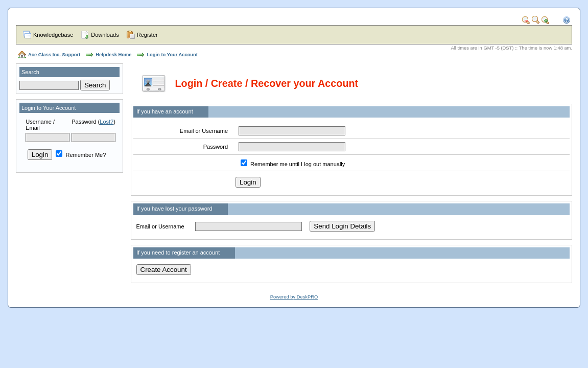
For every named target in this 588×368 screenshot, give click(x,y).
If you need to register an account (178, 252)
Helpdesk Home (113, 55)
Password (84, 122)
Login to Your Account (172, 55)
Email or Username (204, 131)
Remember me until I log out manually (298, 164)
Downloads (105, 35)
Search (30, 72)
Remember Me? (81, 155)
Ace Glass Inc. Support (54, 55)
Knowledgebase (53, 35)
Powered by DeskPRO (294, 297)
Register (147, 35)
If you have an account (165, 111)
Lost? (107, 122)
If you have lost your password (174, 209)
